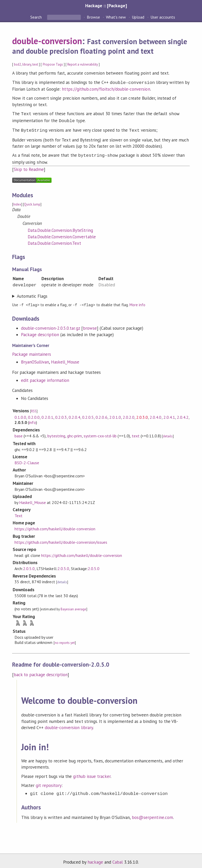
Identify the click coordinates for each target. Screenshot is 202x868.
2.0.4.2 (183, 414)
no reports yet (65, 639)
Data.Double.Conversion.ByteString (60, 227)
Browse (93, 17)
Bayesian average (73, 606)
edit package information (45, 377)
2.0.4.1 (169, 414)
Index (17, 201)
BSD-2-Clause (27, 459)
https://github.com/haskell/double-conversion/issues (61, 539)
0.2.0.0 (34, 414)
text (35, 64)
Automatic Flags (32, 293)
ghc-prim (74, 432)
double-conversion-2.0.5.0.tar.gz (51, 325)
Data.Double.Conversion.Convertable (62, 234)
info (33, 419)
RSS (34, 408)
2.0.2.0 (129, 414)
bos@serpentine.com (152, 814)
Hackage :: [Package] (106, 6)
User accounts (163, 17)
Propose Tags (53, 64)
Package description (40, 331)
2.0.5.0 (29, 565)
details (168, 433)
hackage (95, 859)
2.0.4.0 (156, 414)
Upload (138, 17)
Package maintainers (32, 351)
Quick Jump (32, 201)
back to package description (41, 671)
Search (37, 17)
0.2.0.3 (61, 414)
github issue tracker (92, 773)
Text (19, 512)
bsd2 (17, 64)
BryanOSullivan (35, 359)
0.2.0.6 (101, 414)
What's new (116, 17)
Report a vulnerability (83, 64)
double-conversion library (69, 724)
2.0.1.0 (115, 414)
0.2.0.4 (74, 414)
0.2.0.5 (88, 414)
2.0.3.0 (142, 414)
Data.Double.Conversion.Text (55, 240)
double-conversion (47, 41)
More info (137, 302)
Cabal (118, 859)
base (19, 432)
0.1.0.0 (20, 414)
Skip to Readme (29, 166)
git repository (49, 782)
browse (90, 325)
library (27, 64)
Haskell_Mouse (65, 359)
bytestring (56, 432)
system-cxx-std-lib (100, 432)
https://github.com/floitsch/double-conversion (106, 89)
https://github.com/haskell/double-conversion (55, 525)
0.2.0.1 (47, 414)
